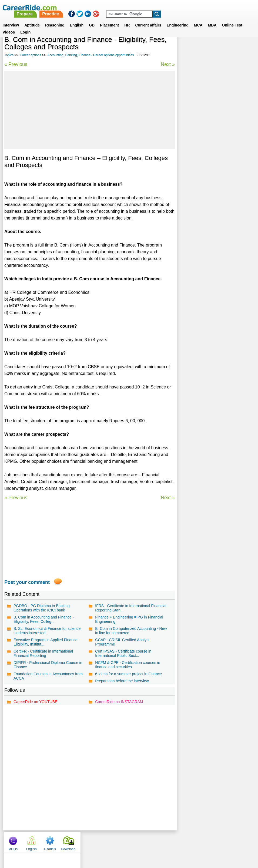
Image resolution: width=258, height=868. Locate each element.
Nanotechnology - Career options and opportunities (213, 192)
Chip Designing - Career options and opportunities (212, 168)
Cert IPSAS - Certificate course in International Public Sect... (123, 653)
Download (242, 49)
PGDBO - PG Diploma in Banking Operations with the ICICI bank (42, 608)
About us (80, 841)
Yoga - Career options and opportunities (215, 180)
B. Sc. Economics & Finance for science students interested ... (47, 631)
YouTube (167, 841)
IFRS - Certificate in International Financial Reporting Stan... (131, 608)
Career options (30, 55)
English (77, 19)
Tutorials (224, 49)
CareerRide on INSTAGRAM (119, 702)
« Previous (16, 64)
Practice (145, 7)
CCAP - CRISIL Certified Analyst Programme (122, 642)
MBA (212, 19)
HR (127, 19)
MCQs (187, 49)
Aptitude (32, 19)
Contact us (102, 841)
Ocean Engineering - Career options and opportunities (215, 206)
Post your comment (27, 582)
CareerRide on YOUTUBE (35, 702)
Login (25, 26)
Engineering (178, 19)
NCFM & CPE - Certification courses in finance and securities (128, 665)
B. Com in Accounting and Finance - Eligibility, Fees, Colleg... (44, 619)
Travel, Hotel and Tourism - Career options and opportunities (210, 139)
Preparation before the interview (122, 681)
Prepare (119, 7)
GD (92, 19)
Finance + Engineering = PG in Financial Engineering (129, 619)
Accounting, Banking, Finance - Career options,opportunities (91, 55)
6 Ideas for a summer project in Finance (128, 674)
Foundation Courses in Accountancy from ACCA (48, 676)
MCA (198, 19)
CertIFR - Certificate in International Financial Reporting (43, 653)
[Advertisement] (90, 110)
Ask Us (149, 841)
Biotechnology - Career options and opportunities (211, 154)
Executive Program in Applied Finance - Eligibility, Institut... (47, 642)
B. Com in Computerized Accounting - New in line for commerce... (131, 631)
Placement (109, 19)
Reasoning (55, 19)
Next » (167, 64)
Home (62, 841)
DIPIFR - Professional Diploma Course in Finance (48, 665)
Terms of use (127, 841)
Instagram (188, 841)
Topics (9, 55)
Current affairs (148, 19)
